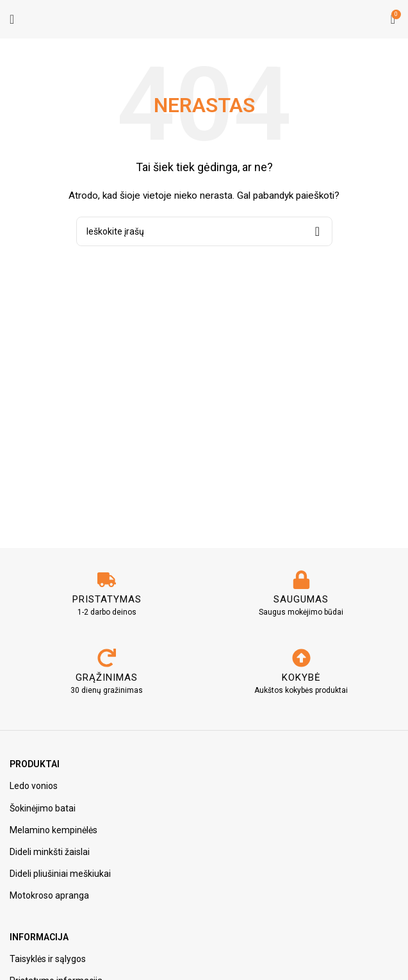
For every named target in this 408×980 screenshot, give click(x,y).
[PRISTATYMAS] (107, 580)
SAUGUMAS (301, 599)
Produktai (35, 764)
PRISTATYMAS (107, 599)
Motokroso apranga (49, 895)
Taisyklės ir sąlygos (48, 959)
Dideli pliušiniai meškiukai (60, 874)
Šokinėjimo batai (43, 808)
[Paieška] (204, 231)
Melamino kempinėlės (53, 830)
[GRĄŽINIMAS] (107, 658)
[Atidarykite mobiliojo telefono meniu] (12, 19)
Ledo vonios (34, 786)
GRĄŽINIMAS (107, 677)
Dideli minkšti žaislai (50, 852)
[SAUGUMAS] (301, 580)
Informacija (39, 937)
